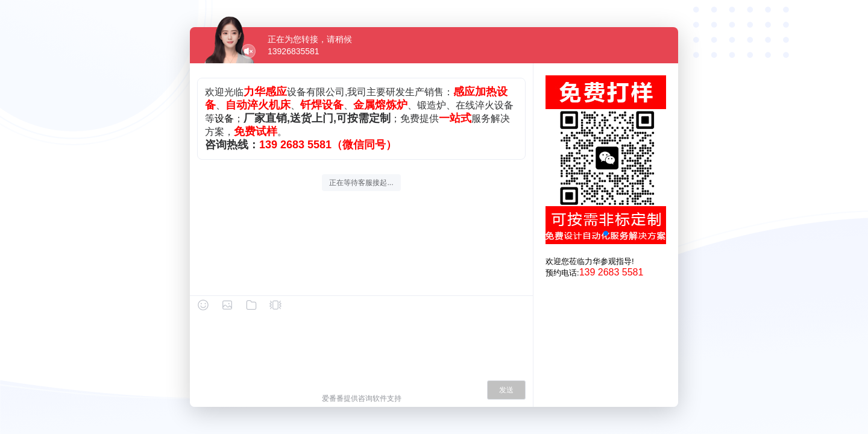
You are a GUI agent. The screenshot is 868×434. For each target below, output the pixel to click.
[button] (606, 233)
